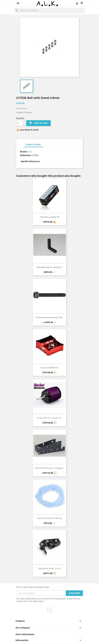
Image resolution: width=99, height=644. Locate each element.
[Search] (50, 10)
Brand (23, 152)
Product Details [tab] (33, 144)
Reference (26, 155)
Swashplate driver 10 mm (49, 568)
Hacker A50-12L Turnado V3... (49, 418)
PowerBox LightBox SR (50, 217)
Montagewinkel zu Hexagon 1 (50, 267)
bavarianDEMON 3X (50, 368)
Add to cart (38, 123)
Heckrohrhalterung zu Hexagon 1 (49, 468)
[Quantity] (19, 123)
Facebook (50, 610)
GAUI (29, 152)
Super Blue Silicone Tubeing (49, 518)
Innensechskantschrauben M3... (50, 317)
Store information (25, 634)
